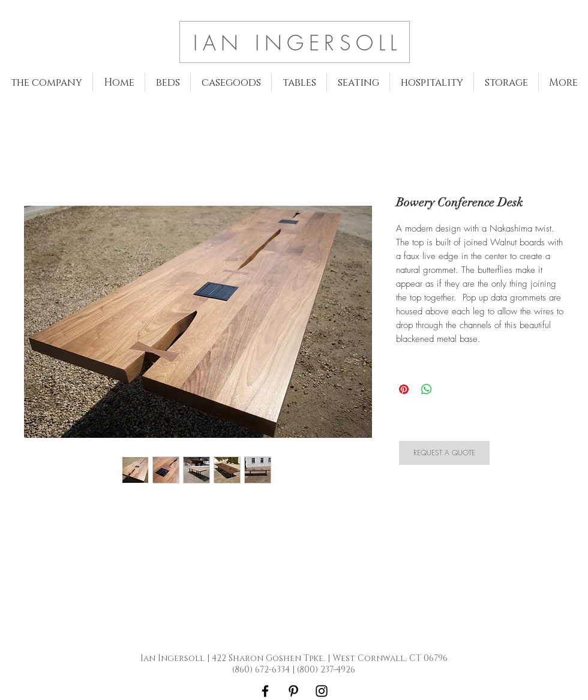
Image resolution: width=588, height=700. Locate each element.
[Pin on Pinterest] (404, 389)
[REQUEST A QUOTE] (444, 453)
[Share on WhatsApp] (427, 389)
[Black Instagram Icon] (322, 691)
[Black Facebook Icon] (265, 691)
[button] (168, 82)
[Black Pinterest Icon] (293, 691)
